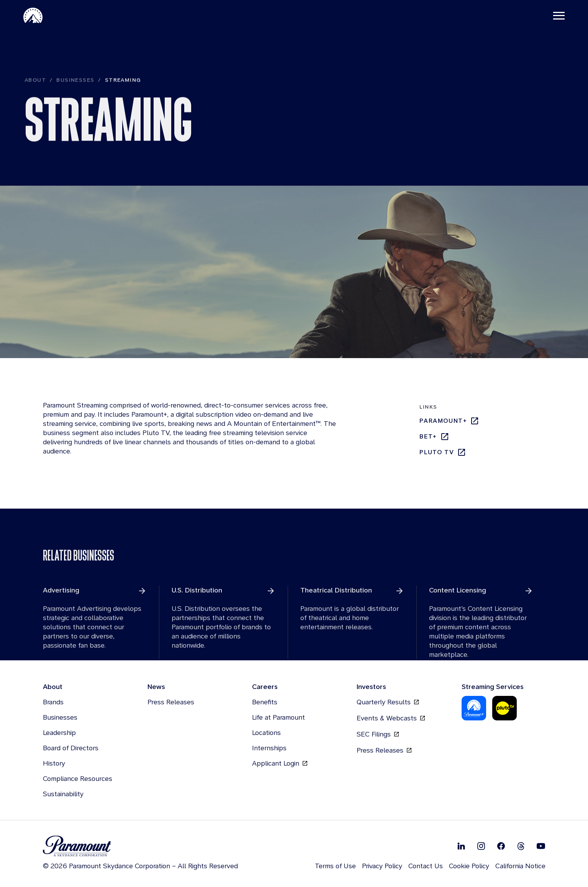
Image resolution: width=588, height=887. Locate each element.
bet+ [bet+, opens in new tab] (434, 437)
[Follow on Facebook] (501, 847)
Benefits (265, 703)
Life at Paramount (278, 718)
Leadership (59, 734)
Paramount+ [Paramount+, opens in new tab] (449, 422)
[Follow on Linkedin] (461, 847)
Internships (269, 749)
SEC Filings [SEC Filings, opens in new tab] (378, 735)
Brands (53, 703)
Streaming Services (493, 688)
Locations (266, 734)
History (54, 764)
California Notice (520, 867)
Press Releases (171, 703)
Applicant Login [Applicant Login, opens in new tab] (280, 764)
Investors (371, 688)
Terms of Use (335, 867)
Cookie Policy (469, 867)
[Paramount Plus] (474, 709)
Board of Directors (71, 749)
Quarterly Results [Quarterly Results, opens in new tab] (388, 703)
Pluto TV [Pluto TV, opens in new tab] (443, 453)
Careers (265, 688)
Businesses (75, 96)
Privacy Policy (382, 867)
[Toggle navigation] (558, 15)
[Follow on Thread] (521, 847)
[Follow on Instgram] (481, 847)
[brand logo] (140, 847)
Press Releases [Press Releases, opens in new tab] (384, 751)
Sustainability (63, 795)
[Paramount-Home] (34, 15)
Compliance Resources (78, 780)
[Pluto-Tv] (504, 709)
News (156, 688)
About (35, 96)
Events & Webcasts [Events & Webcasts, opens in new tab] (391, 719)
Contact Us (426, 867)
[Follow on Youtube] (541, 847)
